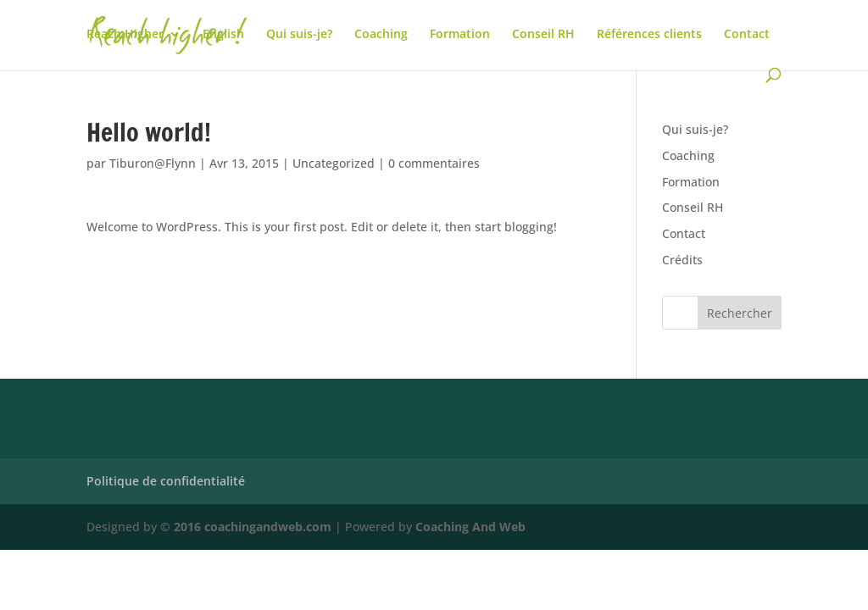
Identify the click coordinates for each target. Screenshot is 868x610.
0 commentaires (434, 163)
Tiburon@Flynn (153, 163)
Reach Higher (125, 35)
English (223, 35)
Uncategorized (334, 163)
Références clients (649, 35)
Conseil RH (543, 35)
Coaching (381, 35)
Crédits (682, 260)
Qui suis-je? (299, 35)
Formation (460, 35)
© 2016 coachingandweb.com (246, 527)
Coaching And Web (470, 527)
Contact (747, 35)
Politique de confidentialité (166, 481)
